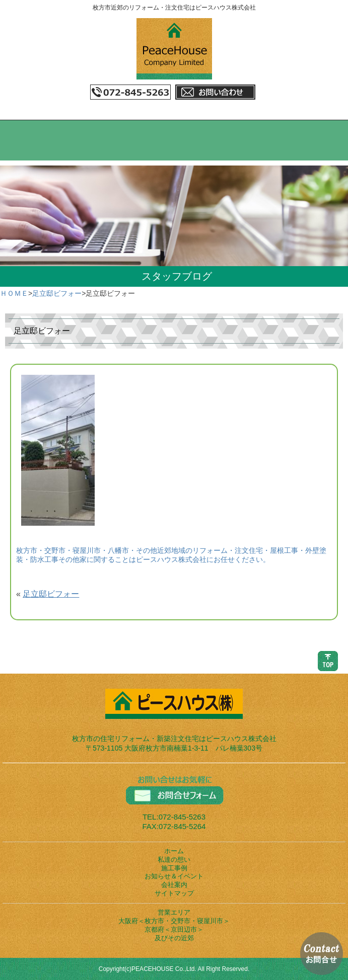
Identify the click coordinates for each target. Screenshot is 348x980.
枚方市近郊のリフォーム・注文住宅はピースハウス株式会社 (174, 8)
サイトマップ (174, 893)
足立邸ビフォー (57, 293)
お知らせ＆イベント (174, 876)
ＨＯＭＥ (14, 293)
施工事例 (174, 868)
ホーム (174, 851)
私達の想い (174, 860)
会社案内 (174, 885)
